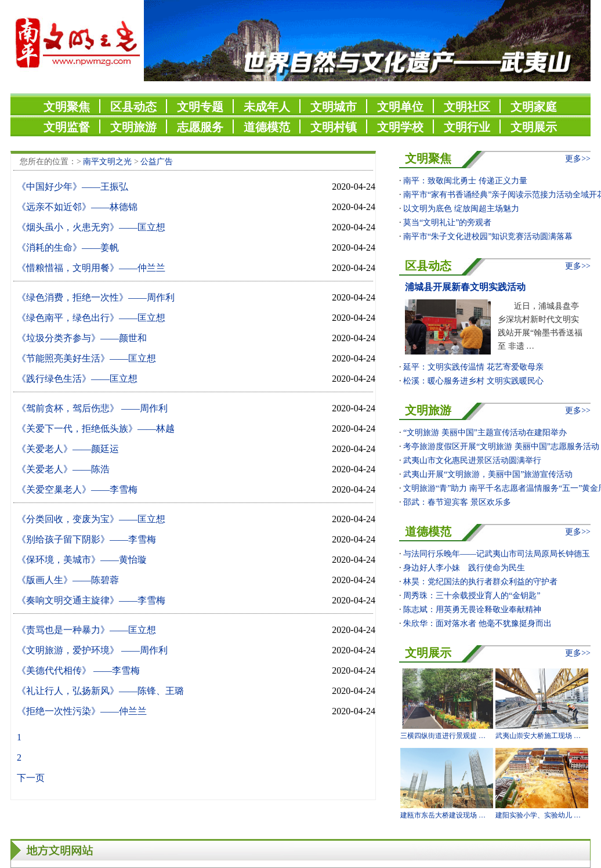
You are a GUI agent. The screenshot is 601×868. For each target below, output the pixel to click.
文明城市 (334, 107)
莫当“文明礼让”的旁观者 (447, 223)
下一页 (31, 778)
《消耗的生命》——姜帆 (68, 247)
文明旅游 (133, 127)
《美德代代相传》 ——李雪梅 (78, 670)
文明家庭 (534, 107)
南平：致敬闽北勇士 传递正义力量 (465, 181)
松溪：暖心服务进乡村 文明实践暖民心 (473, 381)
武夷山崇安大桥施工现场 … (538, 736)
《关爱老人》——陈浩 (63, 469)
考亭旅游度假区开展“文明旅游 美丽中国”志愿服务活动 (501, 446)
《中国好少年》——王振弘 (73, 187)
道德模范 (267, 127)
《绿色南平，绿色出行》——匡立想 (91, 318)
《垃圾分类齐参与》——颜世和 (82, 338)
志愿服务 (200, 127)
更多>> (578, 159)
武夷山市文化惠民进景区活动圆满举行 (472, 460)
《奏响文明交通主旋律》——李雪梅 (91, 600)
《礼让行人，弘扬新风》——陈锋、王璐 (100, 691)
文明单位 (400, 107)
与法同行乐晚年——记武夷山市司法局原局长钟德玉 (497, 554)
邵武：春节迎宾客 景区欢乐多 (457, 502)
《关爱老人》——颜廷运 (68, 449)
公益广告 (157, 162)
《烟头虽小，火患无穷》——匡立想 (91, 227)
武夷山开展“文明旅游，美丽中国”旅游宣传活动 (488, 474)
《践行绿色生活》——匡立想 (77, 379)
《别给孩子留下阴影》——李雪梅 (86, 539)
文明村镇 (334, 127)
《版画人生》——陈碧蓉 (68, 580)
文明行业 (467, 127)
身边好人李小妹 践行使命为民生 (464, 568)
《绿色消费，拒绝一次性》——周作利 (96, 297)
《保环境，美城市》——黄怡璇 (82, 560)
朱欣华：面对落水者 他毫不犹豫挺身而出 (477, 623)
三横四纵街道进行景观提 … (443, 736)
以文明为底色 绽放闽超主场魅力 (461, 209)
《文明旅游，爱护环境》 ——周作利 (92, 650)
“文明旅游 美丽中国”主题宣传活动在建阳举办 (485, 433)
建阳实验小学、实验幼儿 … (538, 815)
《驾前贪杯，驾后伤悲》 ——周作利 (92, 408)
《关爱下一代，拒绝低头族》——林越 (96, 428)
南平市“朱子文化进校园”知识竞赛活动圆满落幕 (488, 236)
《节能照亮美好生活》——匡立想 (86, 358)
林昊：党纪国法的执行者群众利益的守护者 (480, 582)
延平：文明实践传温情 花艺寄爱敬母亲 (473, 367)
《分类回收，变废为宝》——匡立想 (91, 519)
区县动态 (133, 107)
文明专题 (200, 107)
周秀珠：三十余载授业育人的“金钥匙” (472, 596)
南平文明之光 (107, 162)
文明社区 (467, 107)
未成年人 (267, 107)
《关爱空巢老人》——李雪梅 (77, 489)
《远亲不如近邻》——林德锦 (77, 207)
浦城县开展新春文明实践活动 (465, 287)
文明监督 (67, 127)
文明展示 (534, 127)
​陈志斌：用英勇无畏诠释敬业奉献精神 (472, 610)
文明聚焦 (67, 107)
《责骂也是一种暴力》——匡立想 (86, 630)
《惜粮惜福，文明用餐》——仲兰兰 (91, 268)
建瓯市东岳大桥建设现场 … (443, 815)
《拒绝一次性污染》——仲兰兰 (82, 711)
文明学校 (400, 127)
